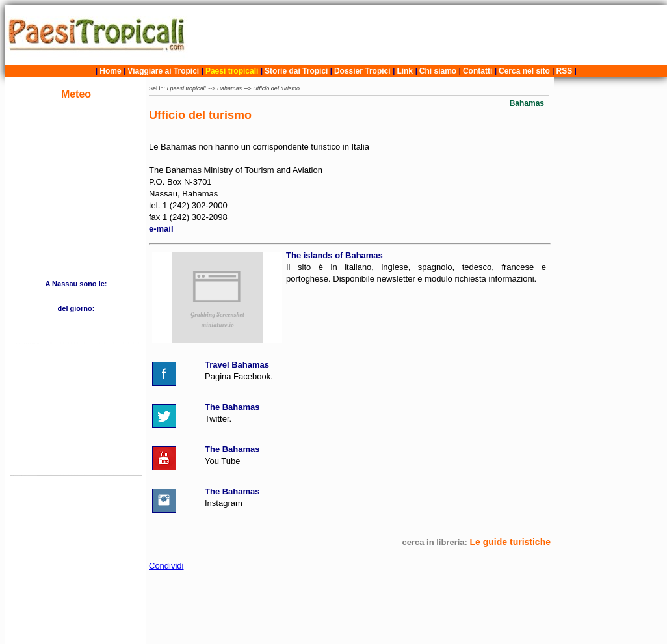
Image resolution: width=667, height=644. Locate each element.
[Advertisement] (429, 35)
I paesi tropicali (187, 88)
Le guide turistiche (510, 542)
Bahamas (229, 88)
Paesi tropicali (232, 71)
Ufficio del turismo (276, 88)
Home (110, 71)
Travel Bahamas (237, 365)
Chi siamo (438, 71)
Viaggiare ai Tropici (163, 71)
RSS (565, 71)
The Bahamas (232, 407)
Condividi (166, 566)
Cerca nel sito (524, 71)
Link (405, 71)
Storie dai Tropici (297, 71)
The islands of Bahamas (334, 255)
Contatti (477, 71)
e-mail (161, 229)
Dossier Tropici (362, 71)
